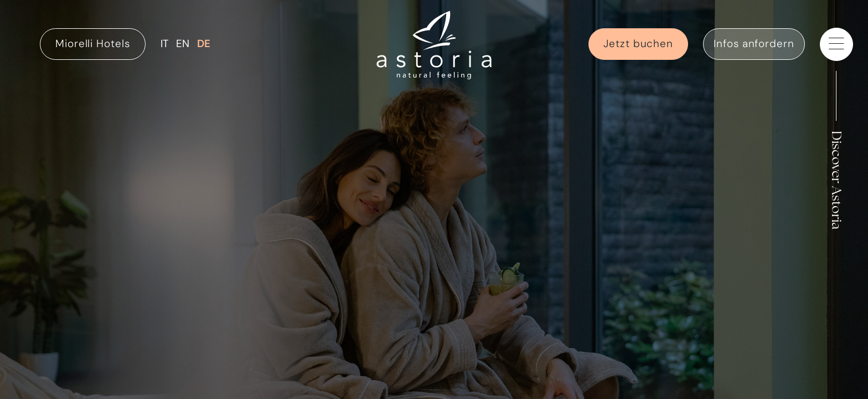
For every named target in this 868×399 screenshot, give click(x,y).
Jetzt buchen (638, 44)
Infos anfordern (754, 44)
